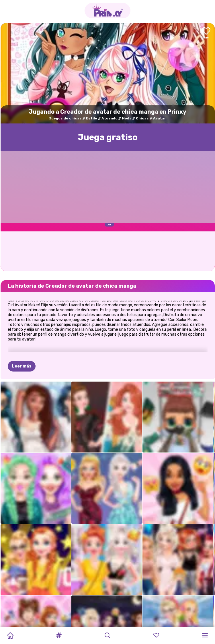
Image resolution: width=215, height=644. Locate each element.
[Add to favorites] (206, 33)
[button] (59, 635)
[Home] (10, 635)
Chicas (142, 118)
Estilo (92, 118)
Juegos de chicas (65, 118)
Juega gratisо (108, 137)
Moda (127, 118)
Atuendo (110, 118)
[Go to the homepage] (107, 11)
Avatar (160, 118)
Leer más (22, 366)
